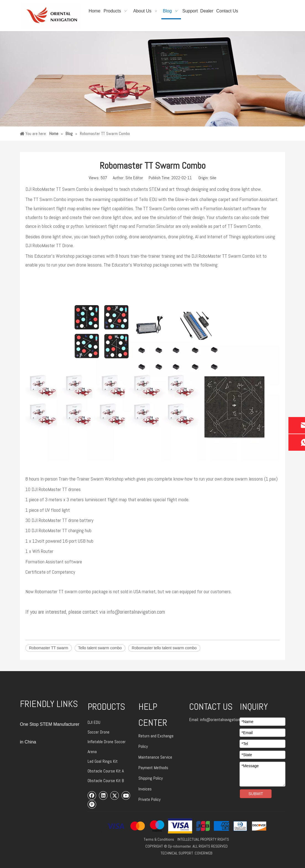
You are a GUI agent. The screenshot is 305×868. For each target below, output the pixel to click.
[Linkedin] (103, 795)
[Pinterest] (92, 804)
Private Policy (149, 799)
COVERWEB (203, 853)
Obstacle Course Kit (105, 771)
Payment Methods (153, 768)
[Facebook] (92, 795)
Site (213, 178)
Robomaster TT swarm (49, 648)
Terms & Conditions (159, 839)
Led (91, 761)
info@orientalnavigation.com (224, 720)
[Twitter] (115, 795)
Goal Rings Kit (106, 761)
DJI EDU (94, 722)
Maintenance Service (155, 757)
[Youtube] (126, 795)
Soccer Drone (98, 732)
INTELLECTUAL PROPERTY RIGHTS (203, 839)
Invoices (145, 789)
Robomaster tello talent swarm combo (164, 648)
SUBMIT (256, 794)
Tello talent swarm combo (100, 648)
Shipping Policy (151, 778)
